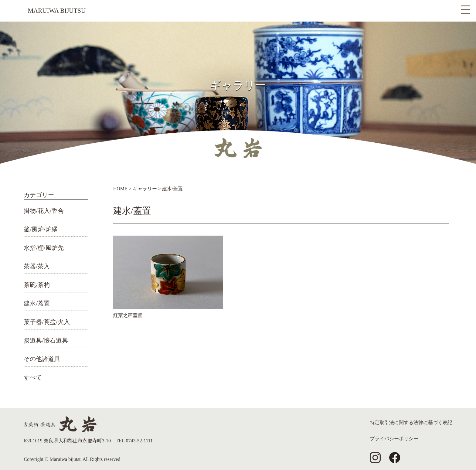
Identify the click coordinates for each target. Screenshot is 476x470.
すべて (33, 377)
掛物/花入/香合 (44, 211)
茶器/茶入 (37, 266)
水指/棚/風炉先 (44, 248)
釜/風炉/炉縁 (41, 229)
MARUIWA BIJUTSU (57, 11)
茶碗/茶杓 (37, 285)
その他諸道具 (42, 359)
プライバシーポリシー (394, 439)
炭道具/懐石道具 (46, 340)
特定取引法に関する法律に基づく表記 (411, 422)
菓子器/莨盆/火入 (47, 322)
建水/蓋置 (37, 303)
